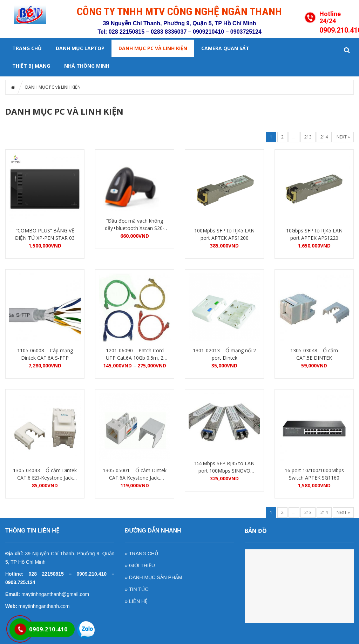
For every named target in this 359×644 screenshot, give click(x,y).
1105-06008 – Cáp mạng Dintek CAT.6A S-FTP (45, 354)
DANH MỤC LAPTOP (80, 48)
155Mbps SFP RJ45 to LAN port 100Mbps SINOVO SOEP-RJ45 (224, 467)
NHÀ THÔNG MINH (87, 66)
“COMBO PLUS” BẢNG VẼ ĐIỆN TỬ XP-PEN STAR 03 (45, 234)
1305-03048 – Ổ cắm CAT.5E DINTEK (314, 354)
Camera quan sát (225, 48)
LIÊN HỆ (138, 601)
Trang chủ (27, 48)
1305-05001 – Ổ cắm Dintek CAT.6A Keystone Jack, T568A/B (135, 474)
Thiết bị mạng (31, 66)
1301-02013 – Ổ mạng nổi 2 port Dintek (224, 354)
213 (308, 137)
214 (324, 137)
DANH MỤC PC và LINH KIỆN (153, 48)
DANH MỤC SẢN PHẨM (156, 577)
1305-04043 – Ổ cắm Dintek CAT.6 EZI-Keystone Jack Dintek (45, 474)
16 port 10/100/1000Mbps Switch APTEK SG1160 (314, 474)
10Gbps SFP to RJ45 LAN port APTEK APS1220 (314, 234)
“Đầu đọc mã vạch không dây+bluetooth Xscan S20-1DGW (135, 225)
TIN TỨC (139, 589)
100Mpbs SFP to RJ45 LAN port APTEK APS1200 (224, 234)
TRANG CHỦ (144, 554)
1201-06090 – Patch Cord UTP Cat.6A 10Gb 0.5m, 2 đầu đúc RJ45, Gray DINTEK (135, 354)
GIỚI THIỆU (142, 565)
